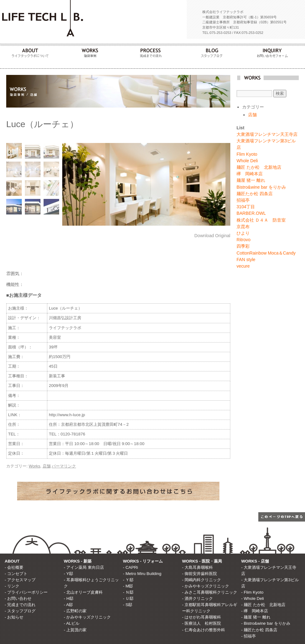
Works (34, 466)
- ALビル (72, 623)
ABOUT (30, 51)
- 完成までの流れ (20, 605)
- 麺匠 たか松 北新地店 (263, 605)
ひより (243, 233)
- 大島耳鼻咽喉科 (197, 567)
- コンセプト (16, 574)
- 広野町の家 (75, 611)
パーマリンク (64, 466)
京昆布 (243, 227)
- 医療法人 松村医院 (202, 623)
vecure (243, 266)
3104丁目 (246, 207)
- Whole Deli (253, 598)
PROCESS (152, 51)
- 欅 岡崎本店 (255, 611)
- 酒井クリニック (197, 598)
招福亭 (243, 200)
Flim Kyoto (247, 154)
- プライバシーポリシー (26, 592)
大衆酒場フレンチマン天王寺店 (267, 134)
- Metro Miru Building (142, 574)
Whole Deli (247, 161)
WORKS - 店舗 (255, 561)
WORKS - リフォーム (143, 561)
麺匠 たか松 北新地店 (259, 167)
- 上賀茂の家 (75, 630)
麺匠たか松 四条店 (255, 194)
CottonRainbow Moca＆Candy (266, 253)
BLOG (213, 51)
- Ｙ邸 (128, 580)
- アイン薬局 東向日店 (84, 567)
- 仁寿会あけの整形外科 (204, 630)
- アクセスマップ (20, 580)
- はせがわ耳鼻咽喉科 (202, 617)
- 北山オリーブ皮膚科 (83, 592)
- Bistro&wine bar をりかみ (266, 623)
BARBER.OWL (251, 213)
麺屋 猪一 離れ (251, 180)
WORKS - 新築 (78, 561)
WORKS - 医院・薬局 (202, 561)
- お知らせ (14, 617)
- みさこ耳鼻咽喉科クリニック (210, 592)
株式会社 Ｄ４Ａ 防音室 (261, 220)
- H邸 (69, 598)
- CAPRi (130, 567)
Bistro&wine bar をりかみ (261, 187)
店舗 (47, 466)
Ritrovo (244, 240)
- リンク (12, 586)
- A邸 (68, 605)
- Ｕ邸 (128, 598)
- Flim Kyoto (252, 592)
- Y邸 (68, 574)
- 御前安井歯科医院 (199, 574)
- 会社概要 (14, 567)
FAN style (246, 260)
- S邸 (128, 605)
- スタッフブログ (20, 611)
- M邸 (128, 586)
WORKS (91, 51)
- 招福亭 (249, 636)
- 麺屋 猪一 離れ (256, 617)
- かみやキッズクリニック (87, 617)
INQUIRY (274, 51)
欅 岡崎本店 (250, 174)
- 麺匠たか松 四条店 (259, 630)
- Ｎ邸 (128, 592)
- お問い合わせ (18, 598)
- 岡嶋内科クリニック (202, 580)
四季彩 (243, 246)
